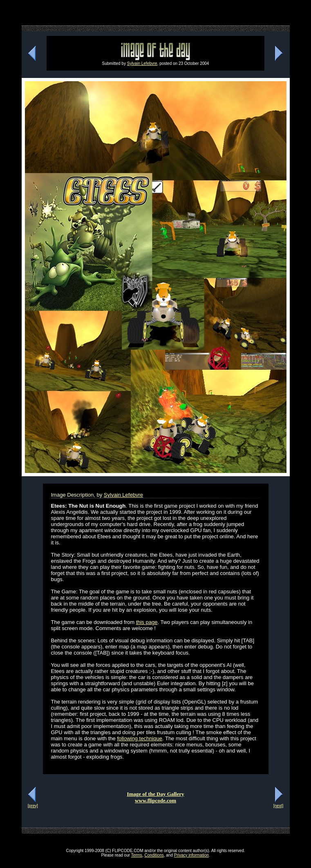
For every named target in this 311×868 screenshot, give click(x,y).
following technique (140, 738)
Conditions (154, 855)
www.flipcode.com (155, 800)
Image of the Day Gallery (155, 794)
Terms (137, 855)
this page (147, 622)
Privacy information (191, 855)
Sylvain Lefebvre (142, 63)
